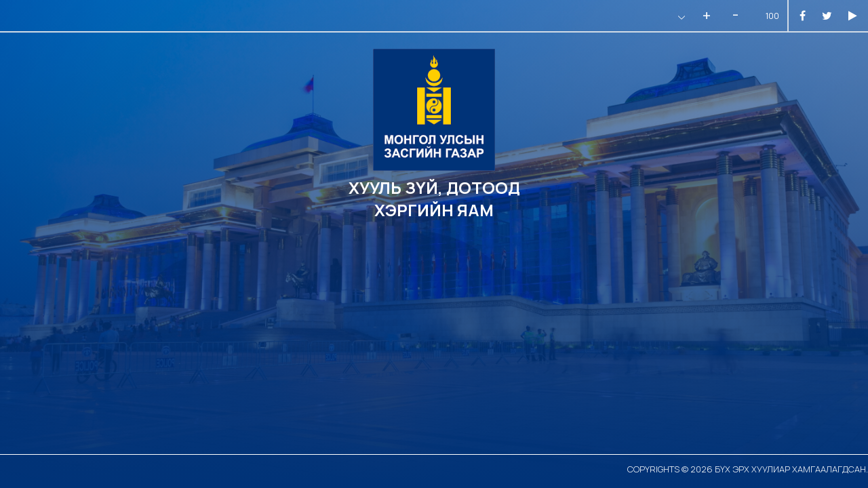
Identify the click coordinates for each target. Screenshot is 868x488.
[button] (680, 17)
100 (772, 16)
